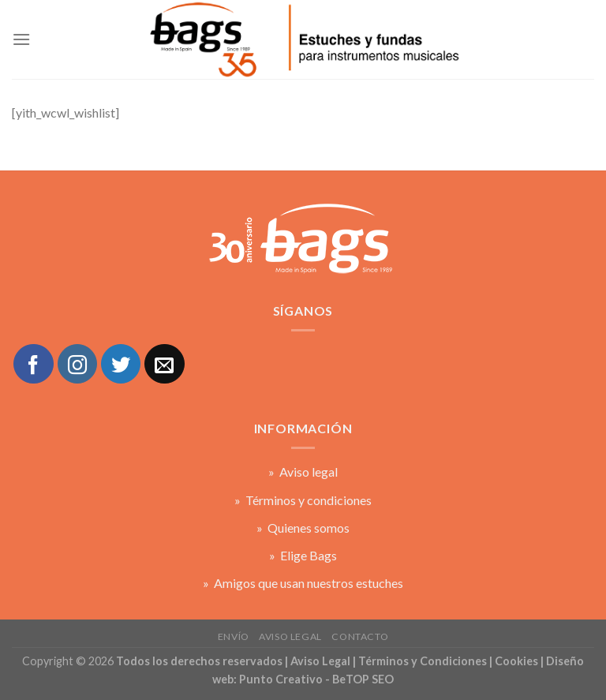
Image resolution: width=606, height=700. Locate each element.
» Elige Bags (303, 555)
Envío (234, 636)
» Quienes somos (303, 528)
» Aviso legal (303, 472)
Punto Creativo (281, 679)
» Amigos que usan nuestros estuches (303, 583)
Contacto (360, 636)
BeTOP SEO (363, 679)
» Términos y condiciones (303, 500)
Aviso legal (290, 636)
